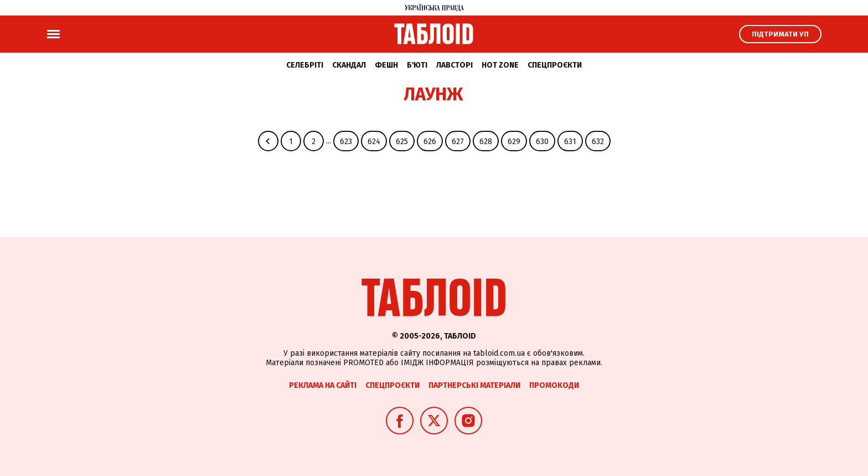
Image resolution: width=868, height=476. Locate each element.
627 (458, 142)
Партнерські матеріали (474, 385)
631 (570, 142)
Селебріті (305, 65)
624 (374, 142)
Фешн (386, 65)
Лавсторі (454, 65)
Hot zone (500, 65)
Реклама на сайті (323, 385)
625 (402, 142)
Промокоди (554, 385)
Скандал (349, 65)
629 (514, 142)
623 (346, 142)
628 (486, 142)
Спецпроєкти (555, 65)
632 (598, 142)
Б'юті (417, 65)
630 (542, 142)
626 (430, 142)
